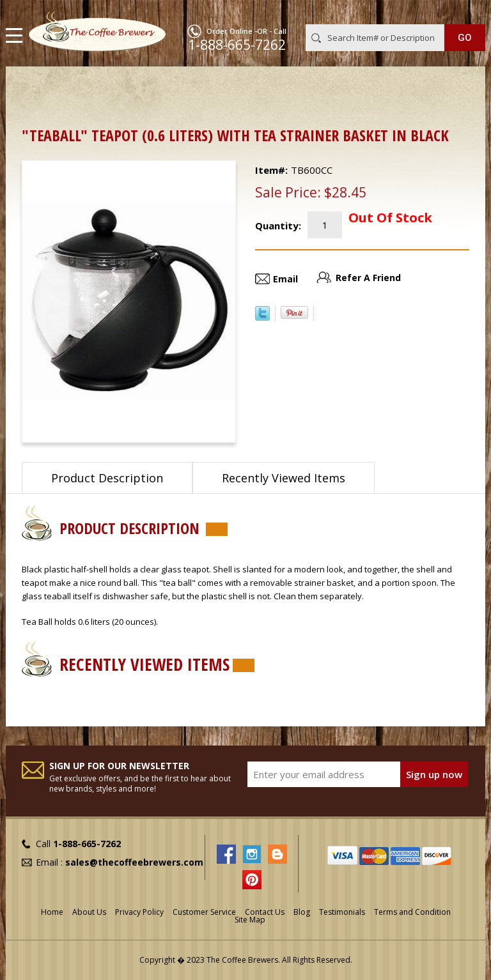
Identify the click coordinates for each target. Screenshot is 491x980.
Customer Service (204, 912)
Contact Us (265, 912)
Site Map (250, 920)
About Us (89, 912)
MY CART (467, 12)
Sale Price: (288, 192)
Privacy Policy (139, 912)
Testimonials (342, 912)
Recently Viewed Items (284, 478)
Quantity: (278, 226)
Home (35, 87)
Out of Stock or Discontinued (190, 87)
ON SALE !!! (88, 87)
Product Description (107, 478)
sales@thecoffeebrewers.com (134, 862)
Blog (302, 912)
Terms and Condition (412, 912)
